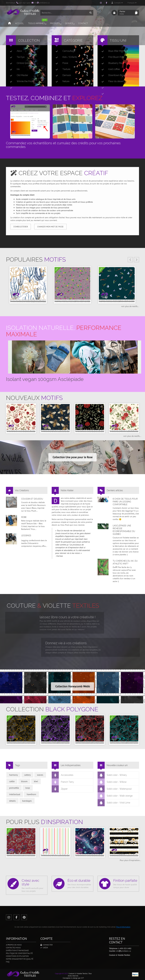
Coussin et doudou (32, 499)
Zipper (60, 789)
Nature (61, 81)
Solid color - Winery (112, 775)
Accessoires (63, 775)
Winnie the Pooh (21, 81)
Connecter (47, 945)
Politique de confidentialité (19, 953)
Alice (15, 51)
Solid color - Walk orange (115, 796)
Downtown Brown (113, 75)
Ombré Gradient (20, 63)
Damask (62, 75)
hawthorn (31, 794)
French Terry (63, 782)
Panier (127, 13)
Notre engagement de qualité (20, 959)
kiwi (36, 781)
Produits (56, 23)
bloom (24, 781)
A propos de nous (14, 945)
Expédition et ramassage (17, 950)
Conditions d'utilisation (17, 956)
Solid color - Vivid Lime (114, 803)
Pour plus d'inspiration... (130, 860)
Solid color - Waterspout (115, 789)
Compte (117, 3)
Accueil (19, 23)
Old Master (18, 75)
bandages (27, 801)
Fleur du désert (112, 81)
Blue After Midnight (114, 51)
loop (28, 788)
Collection (29, 40)
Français (132, 3)
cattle (12, 781)
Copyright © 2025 (62, 973)
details (12, 801)
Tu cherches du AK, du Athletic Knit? (125, 562)
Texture (62, 69)
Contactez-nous (13, 948)
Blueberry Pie (111, 63)
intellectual (15, 794)
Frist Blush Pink (112, 57)
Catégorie (73, 40)
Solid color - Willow (112, 782)
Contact (83, 23)
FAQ (8, 962)
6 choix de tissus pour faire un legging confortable (125, 502)
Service (70, 23)
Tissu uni (118, 40)
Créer (44, 948)
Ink (14, 69)
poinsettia (14, 788)
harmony (13, 775)
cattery (27, 775)
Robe (24, 517)
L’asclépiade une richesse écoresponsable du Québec (124, 530)
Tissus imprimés (38, 22)
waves (40, 775)
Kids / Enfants (65, 57)
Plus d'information (123, 927)
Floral (61, 63)
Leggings (26, 535)
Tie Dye (16, 57)
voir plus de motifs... (130, 306)
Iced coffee (110, 69)
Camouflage (64, 51)
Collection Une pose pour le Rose (73, 457)
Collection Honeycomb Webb (73, 686)
